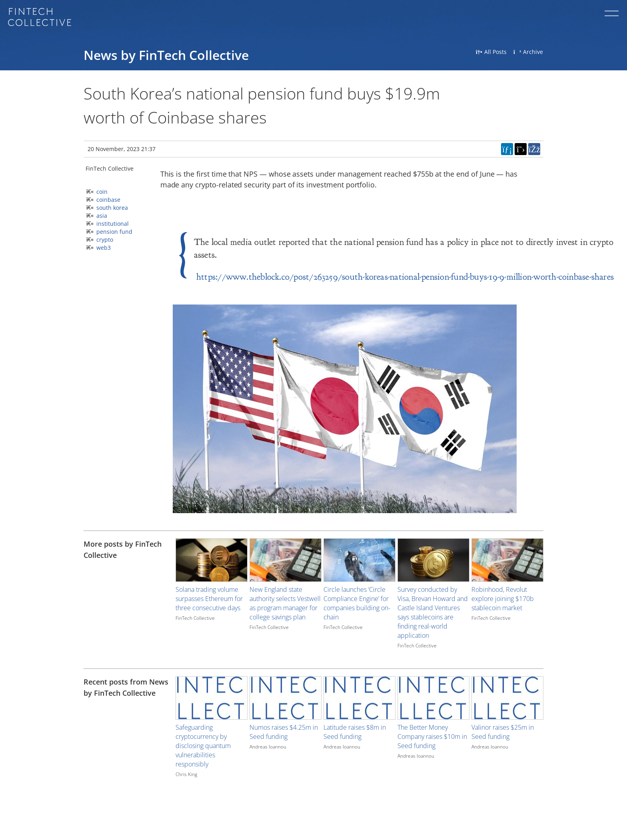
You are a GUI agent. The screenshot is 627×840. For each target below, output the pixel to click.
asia (102, 216)
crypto (105, 240)
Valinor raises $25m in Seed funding (503, 732)
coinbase (108, 200)
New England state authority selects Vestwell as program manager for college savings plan (285, 603)
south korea (112, 208)
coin (102, 192)
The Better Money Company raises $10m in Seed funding (432, 736)
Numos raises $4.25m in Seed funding (284, 732)
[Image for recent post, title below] (212, 698)
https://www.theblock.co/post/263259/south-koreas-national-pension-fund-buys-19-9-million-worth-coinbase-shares (405, 277)
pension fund (114, 232)
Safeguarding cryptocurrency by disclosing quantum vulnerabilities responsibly (203, 746)
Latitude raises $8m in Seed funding (355, 732)
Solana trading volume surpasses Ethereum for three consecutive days (209, 599)
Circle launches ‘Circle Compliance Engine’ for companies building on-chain (357, 603)
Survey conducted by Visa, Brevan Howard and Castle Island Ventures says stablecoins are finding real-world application (433, 612)
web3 (104, 248)
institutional (113, 224)
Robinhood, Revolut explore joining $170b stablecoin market (503, 599)
